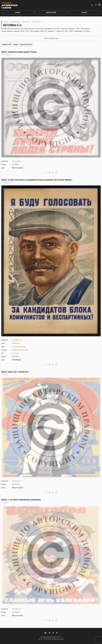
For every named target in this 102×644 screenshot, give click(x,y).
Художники (26, 22)
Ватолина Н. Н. (17, 161)
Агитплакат (16, 353)
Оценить (84, 12)
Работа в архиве (18, 168)
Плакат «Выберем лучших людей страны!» (19, 52)
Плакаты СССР (7, 44)
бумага (14, 350)
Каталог (18, 12)
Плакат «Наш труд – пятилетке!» (15, 372)
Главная (6, 22)
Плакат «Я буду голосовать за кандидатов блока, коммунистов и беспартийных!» (37, 180)
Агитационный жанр (19, 347)
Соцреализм (16, 343)
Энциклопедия (15, 22)
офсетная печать (23, 350)
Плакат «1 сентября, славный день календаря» (21, 500)
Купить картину (51, 12)
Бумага (16, 44)
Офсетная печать (26, 44)
